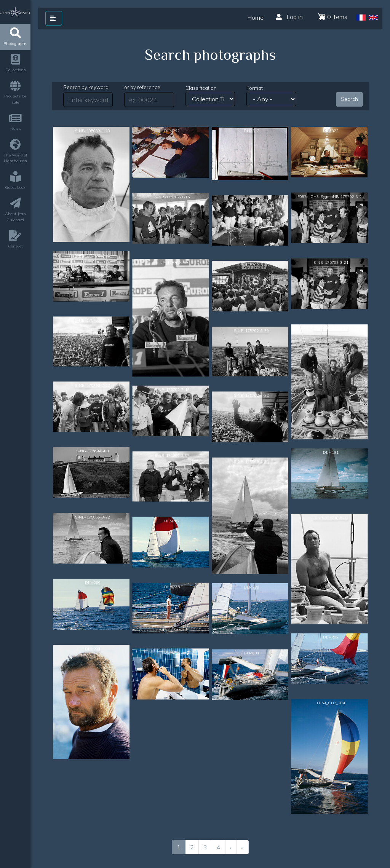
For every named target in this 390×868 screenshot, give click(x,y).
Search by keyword (86, 87)
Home (256, 18)
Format (255, 88)
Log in (289, 17)
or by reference (142, 87)
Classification (201, 88)
